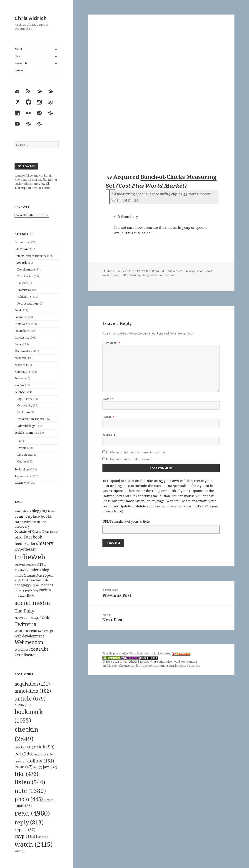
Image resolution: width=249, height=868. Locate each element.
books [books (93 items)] (52, 511)
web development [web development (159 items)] (29, 636)
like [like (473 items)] (26, 774)
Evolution (24, 412)
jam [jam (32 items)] (50, 767)
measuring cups (138, 275)
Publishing (24, 297)
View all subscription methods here (32, 186)
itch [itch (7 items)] (38, 767)
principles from (171, 653)
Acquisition (196, 271)
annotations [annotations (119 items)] (23, 511)
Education (21, 249)
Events (22, 448)
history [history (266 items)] (46, 543)
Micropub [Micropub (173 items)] (45, 575)
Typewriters (23, 476)
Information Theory (31, 419)
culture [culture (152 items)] (40, 522)
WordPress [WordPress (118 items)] (22, 649)
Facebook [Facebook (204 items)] (33, 537)
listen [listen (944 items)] (30, 782)
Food (18, 310)
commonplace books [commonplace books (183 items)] (33, 516)
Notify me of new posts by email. (129, 459)
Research (21, 63)
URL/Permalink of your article (126, 521)
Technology (22, 469)
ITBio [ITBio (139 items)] (42, 564)
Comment (111, 343)
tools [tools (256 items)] (45, 617)
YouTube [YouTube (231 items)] (40, 649)
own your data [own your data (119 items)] (39, 580)
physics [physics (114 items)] (35, 585)
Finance (23, 283)
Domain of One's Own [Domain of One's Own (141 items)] (32, 531)
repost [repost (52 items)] (25, 830)
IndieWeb (21, 324)
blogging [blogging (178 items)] (40, 511)
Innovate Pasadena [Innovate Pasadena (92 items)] (26, 565)
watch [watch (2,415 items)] (34, 844)
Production (24, 290)
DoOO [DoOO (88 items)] (54, 532)
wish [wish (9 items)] (20, 851)
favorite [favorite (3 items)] (21, 762)
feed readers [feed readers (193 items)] (26, 543)
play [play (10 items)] (50, 800)
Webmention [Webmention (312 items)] (29, 642)
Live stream (25, 455)
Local (18, 344)
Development (26, 269)
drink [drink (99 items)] (44, 747)
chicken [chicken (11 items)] (24, 747)
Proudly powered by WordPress (123, 653)
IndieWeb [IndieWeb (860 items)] (30, 557)
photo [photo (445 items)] (29, 799)
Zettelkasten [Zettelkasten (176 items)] (26, 655)
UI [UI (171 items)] (34, 625)
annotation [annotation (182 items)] (33, 691)
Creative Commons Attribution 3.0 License (171, 666)
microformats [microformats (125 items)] (25, 575)
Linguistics (22, 338)
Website (109, 435)
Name (108, 399)
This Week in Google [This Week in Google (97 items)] (27, 618)
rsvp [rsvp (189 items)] (26, 836)
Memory (20, 358)
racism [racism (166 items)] (45, 590)
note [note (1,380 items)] (30, 791)
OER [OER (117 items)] (25, 580)
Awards (22, 263)
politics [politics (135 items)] (47, 585)
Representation (27, 304)
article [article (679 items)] (30, 698)
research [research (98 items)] (20, 596)
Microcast (21, 365)
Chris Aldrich (31, 18)
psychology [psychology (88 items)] (32, 590)
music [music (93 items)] (18, 580)
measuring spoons (162, 275)
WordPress (22, 483)
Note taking (22, 372)
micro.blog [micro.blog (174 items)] (40, 570)
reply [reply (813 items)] (29, 822)
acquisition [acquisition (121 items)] (32, 684)
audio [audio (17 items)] (23, 705)
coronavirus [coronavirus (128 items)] (24, 522)
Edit (20, 441)
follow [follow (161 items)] (41, 761)
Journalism (22, 331)
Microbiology (26, 426)
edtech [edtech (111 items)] (19, 537)
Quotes (22, 461)
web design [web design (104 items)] (45, 631)
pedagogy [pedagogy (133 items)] (22, 585)
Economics (22, 242)
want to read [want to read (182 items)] (26, 631)
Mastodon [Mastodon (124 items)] (22, 570)
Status (111, 271)
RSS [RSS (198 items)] (30, 596)
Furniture (21, 317)
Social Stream (24, 433)
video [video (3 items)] (43, 837)
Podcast (20, 378)
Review (19, 385)
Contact (20, 70)
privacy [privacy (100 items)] (20, 590)
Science (20, 392)
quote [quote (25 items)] (23, 806)
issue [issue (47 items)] (24, 767)
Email (108, 417)
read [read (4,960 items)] (32, 813)
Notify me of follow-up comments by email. (136, 452)
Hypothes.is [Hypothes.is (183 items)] (25, 549)
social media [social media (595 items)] (32, 603)
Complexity (25, 405)
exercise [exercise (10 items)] (44, 754)
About (18, 49)
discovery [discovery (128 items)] (22, 526)
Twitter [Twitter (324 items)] (23, 624)
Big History (25, 399)
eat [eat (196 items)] (24, 754)
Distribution (25, 276)
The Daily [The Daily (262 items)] (24, 611)
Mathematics (23, 351)
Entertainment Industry (30, 256)
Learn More (113, 511)
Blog (17, 56)
